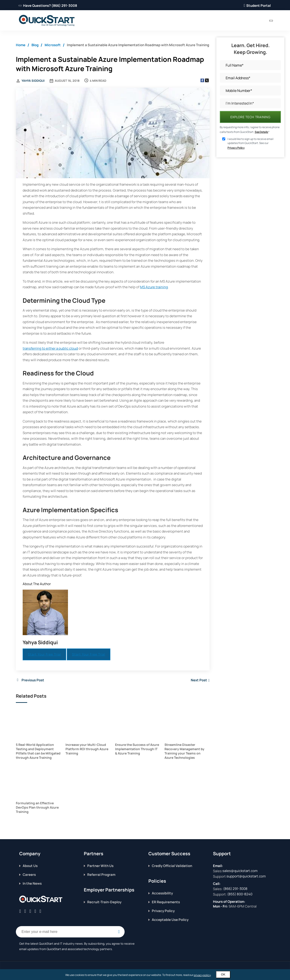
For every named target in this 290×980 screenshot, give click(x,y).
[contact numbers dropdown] (271, 20)
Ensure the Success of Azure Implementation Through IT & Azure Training (137, 749)
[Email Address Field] (70, 932)
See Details (261, 132)
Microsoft (53, 45)
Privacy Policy (236, 148)
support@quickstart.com (246, 876)
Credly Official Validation (172, 866)
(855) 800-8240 (240, 894)
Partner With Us (100, 866)
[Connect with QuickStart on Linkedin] (30, 911)
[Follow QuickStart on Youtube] (40, 911)
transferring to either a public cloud (50, 348)
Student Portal (257, 6)
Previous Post (33, 680)
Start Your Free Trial (44, 654)
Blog (35, 45)
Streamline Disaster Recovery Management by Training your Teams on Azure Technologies (184, 751)
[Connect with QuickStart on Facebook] (20, 911)
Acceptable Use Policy (170, 920)
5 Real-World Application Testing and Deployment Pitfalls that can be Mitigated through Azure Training (38, 751)
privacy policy (202, 975)
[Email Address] (250, 78)
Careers (29, 875)
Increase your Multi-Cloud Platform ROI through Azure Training (87, 749)
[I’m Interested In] (250, 103)
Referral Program (101, 875)
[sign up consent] (224, 139)
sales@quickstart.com (240, 871)
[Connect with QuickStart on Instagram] (35, 911)
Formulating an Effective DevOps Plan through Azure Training (37, 807)
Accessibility (162, 893)
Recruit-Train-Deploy (104, 902)
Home (21, 45)
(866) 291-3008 (235, 889)
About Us (30, 866)
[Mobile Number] (250, 90)
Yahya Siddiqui (33, 81)
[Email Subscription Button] (119, 932)
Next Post (199, 680)
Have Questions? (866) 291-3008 (48, 6)
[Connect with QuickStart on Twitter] (25, 911)
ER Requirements (166, 902)
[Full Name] (250, 65)
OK (223, 974)
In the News (32, 883)
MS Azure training (154, 287)
